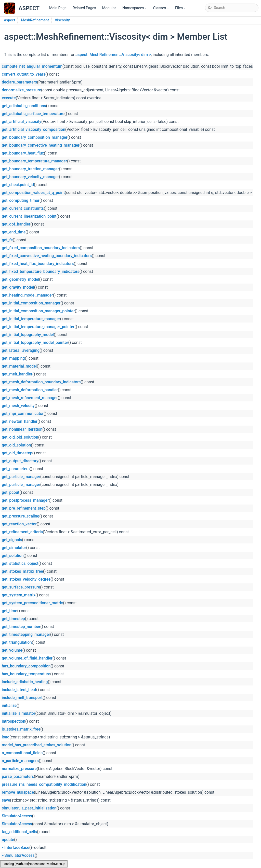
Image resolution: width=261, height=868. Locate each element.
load (6, 737)
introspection (14, 721)
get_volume (12, 650)
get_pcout (11, 493)
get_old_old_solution (20, 437)
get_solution (13, 556)
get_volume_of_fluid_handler (27, 658)
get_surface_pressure (21, 587)
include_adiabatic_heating (25, 682)
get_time (9, 611)
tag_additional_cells (19, 832)
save (6, 800)
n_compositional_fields (22, 753)
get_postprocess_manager (25, 500)
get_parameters (16, 469)
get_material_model (19, 366)
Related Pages (84, 8)
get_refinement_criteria (22, 532)
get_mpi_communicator (23, 414)
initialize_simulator (18, 713)
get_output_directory (20, 461)
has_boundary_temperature (26, 674)
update (8, 840)
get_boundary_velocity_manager (30, 177)
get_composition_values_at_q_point (33, 193)
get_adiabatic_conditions (24, 106)
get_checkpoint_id (18, 185)
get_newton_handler (20, 422)
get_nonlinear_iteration (22, 429)
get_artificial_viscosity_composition (34, 130)
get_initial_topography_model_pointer (35, 343)
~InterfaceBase (16, 848)
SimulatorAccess (17, 816)
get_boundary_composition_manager (35, 137)
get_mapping (13, 358)
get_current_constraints (23, 208)
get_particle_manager (21, 477)
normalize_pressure (19, 769)
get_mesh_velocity (18, 406)
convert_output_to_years (24, 74)
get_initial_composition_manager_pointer (38, 311)
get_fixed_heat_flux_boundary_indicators (38, 264)
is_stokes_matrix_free (21, 729)
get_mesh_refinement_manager (30, 398)
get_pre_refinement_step (24, 508)
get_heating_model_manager (27, 295)
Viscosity (62, 20)
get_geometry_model (20, 279)
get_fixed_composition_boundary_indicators (41, 248)
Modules (109, 8)
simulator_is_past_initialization (29, 808)
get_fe (7, 240)
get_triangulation (17, 642)
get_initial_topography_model (28, 335)
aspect (10, 20)
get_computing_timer (21, 201)
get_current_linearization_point (29, 216)
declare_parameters (19, 82)
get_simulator (14, 548)
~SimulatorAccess (18, 856)
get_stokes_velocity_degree (26, 579)
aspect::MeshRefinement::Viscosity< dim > (113, 55)
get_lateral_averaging (21, 351)
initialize (9, 706)
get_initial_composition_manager (31, 303)
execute (9, 98)
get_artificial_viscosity (22, 122)
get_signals (12, 540)
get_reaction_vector (19, 524)
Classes (161, 9)
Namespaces (135, 9)
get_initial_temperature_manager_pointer (38, 327)
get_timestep (13, 619)
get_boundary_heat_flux (23, 153)
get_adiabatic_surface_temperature (33, 114)
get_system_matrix (19, 595)
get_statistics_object (20, 564)
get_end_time (14, 232)
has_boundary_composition (26, 666)
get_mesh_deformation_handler (30, 390)
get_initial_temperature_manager (31, 319)
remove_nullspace (18, 792)
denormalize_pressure (21, 90)
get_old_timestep (17, 453)
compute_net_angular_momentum (32, 66)
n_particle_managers (20, 761)
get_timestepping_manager (26, 635)
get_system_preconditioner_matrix (32, 603)
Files (181, 9)
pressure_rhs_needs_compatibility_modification (44, 785)
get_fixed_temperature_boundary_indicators (41, 272)
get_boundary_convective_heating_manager (41, 145)
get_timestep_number (21, 627)
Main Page (58, 8)
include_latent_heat (19, 690)
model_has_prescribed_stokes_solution (37, 745)
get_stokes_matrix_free (22, 571)
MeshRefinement (35, 20)
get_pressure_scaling (21, 516)
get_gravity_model (18, 287)
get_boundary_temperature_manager (34, 161)
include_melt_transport (22, 698)
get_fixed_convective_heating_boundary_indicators (47, 256)
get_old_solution (16, 445)
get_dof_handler (16, 224)
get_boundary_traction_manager (30, 169)
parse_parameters (18, 777)
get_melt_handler (17, 374)
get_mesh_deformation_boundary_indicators (41, 382)
